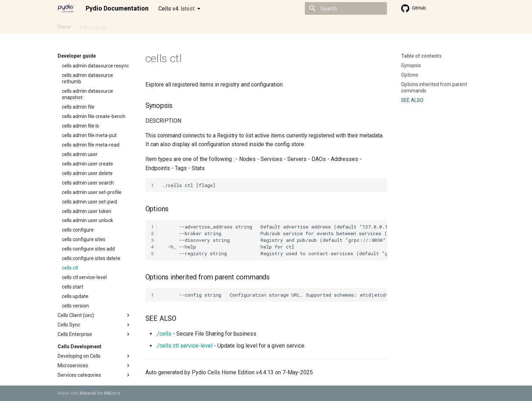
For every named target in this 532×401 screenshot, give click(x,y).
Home (64, 26)
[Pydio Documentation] (66, 8)
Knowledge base (209, 26)
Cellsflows (127, 26)
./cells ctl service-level (184, 346)
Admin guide (93, 26)
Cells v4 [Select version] (176, 9)
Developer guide (165, 26)
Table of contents (421, 56)
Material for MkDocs (100, 393)
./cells (164, 334)
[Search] (346, 8)
